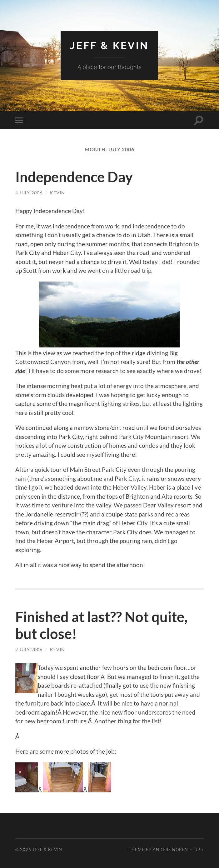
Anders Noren (170, 850)
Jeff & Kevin (109, 45)
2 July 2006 (29, 649)
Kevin (57, 193)
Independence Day (74, 177)
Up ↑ (199, 850)
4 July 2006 (29, 193)
